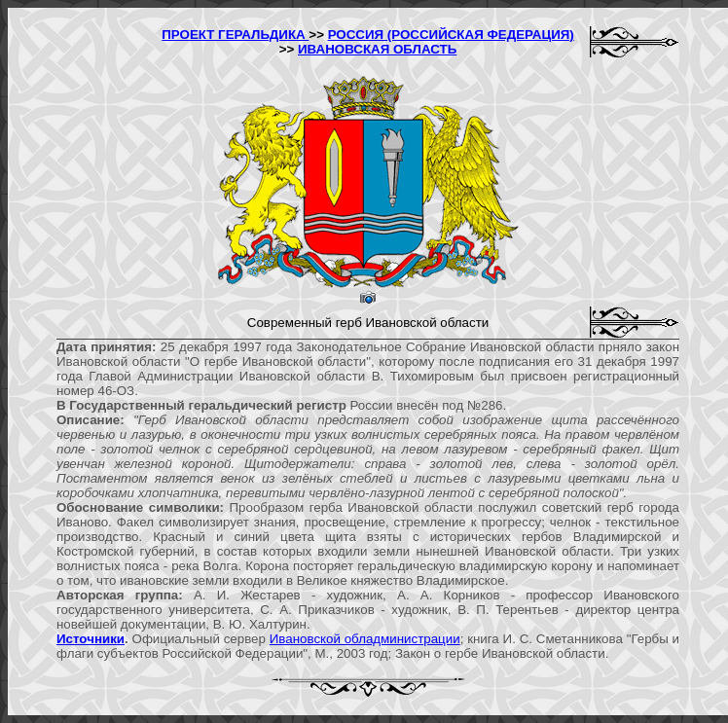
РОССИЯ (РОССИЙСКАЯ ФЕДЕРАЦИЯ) (451, 35)
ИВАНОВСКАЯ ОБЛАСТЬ (377, 49)
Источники (91, 639)
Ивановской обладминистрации (365, 639)
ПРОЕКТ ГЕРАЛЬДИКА (235, 35)
